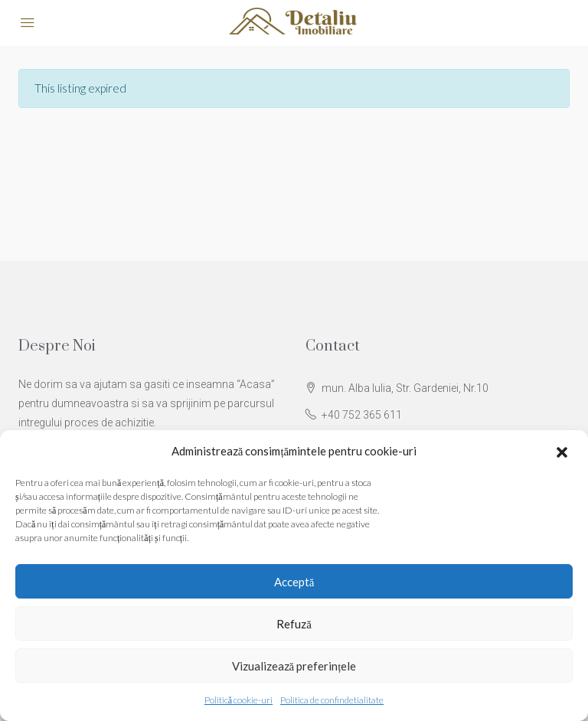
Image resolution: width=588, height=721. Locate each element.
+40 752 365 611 (362, 415)
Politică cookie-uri (238, 700)
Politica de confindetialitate (332, 700)
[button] (563, 452)
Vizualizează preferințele (294, 666)
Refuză (294, 624)
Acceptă (294, 582)
